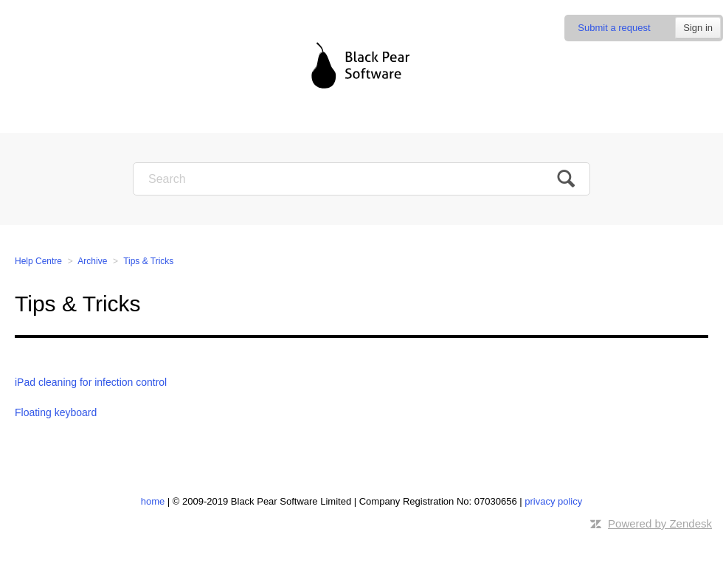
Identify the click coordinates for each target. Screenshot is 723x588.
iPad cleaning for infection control (91, 382)
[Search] (361, 179)
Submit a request (614, 28)
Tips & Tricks (148, 261)
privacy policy (553, 501)
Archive (92, 261)
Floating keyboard (56, 412)
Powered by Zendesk (660, 523)
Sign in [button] (698, 28)
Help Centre (38, 261)
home (153, 501)
